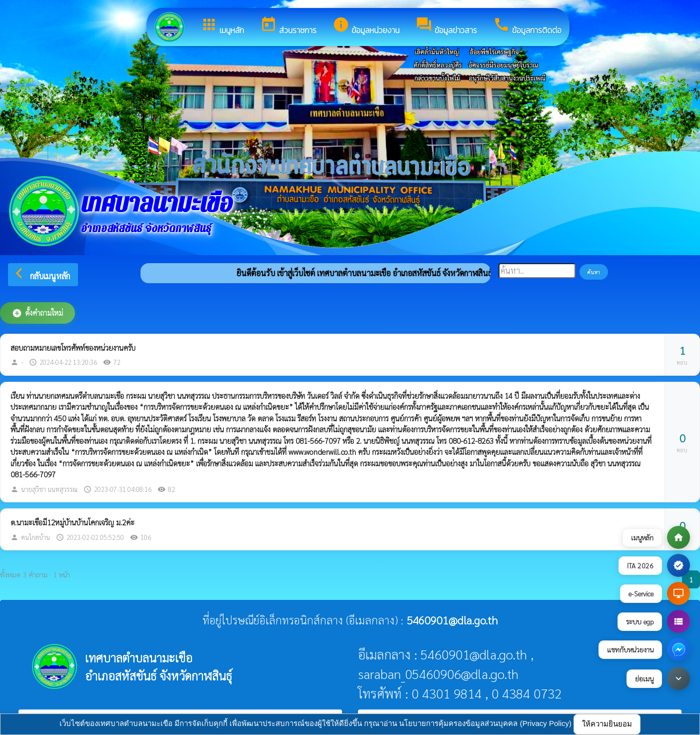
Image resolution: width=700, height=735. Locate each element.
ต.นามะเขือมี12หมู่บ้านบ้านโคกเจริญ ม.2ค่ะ (72, 522)
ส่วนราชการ (288, 26)
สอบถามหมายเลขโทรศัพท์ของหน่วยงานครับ (73, 347)
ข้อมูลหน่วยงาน (366, 26)
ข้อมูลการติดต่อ (527, 26)
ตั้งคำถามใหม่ (37, 313)
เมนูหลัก (222, 26)
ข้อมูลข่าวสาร (446, 26)
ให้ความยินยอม (607, 724)
